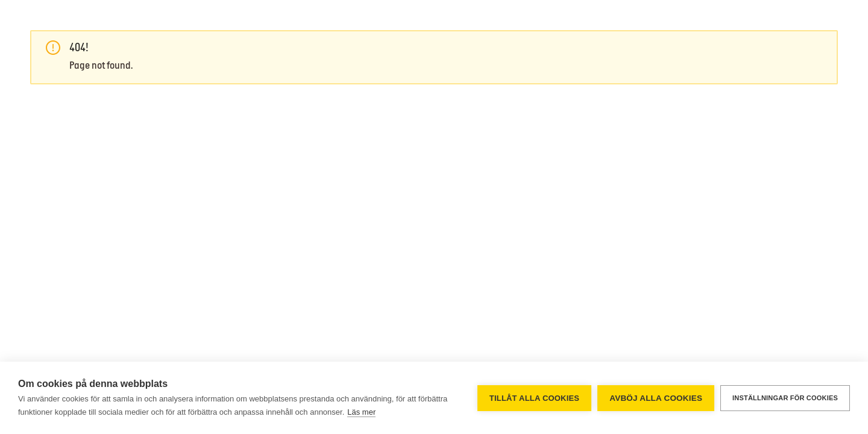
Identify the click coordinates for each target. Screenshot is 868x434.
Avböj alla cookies (656, 398)
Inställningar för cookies (785, 398)
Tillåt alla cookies (534, 398)
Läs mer (361, 412)
